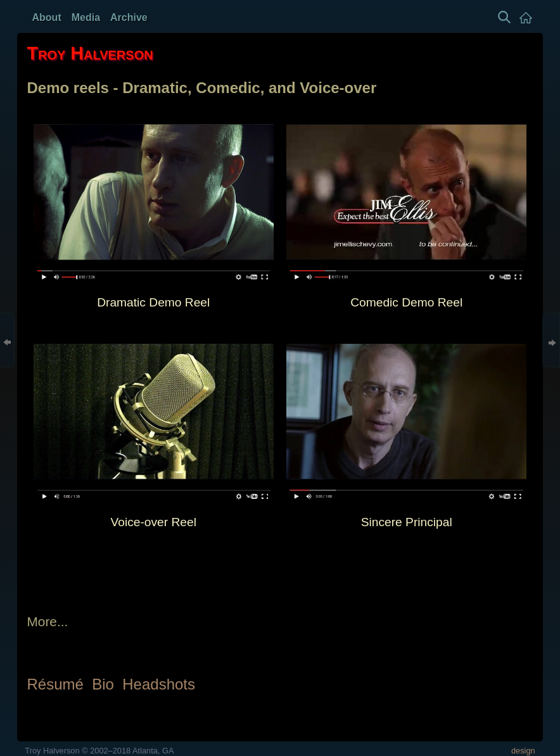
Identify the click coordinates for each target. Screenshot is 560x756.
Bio (103, 684)
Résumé (55, 684)
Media (86, 17)
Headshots (159, 684)
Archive (129, 17)
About (47, 17)
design (523, 751)
